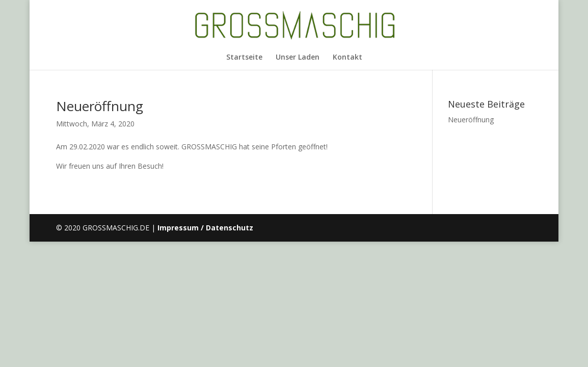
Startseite (244, 58)
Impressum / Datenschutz (205, 228)
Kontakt (348, 58)
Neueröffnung (100, 106)
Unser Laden (298, 58)
